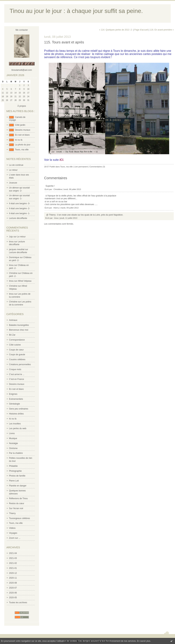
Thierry (12, 513)
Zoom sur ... (15, 538)
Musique (13, 438)
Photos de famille (17, 476)
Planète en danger (18, 486)
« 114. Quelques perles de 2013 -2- (116, 30)
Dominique (14, 257)
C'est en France (16, 379)
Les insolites (15, 424)
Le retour (13, 170)
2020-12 (13, 573)
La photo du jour (23, 145)
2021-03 (13, 558)
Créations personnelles (20, 364)
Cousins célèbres (17, 359)
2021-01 (13, 568)
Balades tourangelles (19, 325)
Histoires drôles (16, 414)
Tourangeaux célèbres (19, 518)
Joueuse (13, 183)
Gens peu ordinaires (19, 409)
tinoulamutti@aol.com (22, 70)
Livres (12, 433)
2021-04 (13, 553)
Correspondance (17, 340)
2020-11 (13, 578)
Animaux (13, 320)
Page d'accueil (141, 30)
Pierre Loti (14, 481)
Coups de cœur (16, 350)
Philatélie (13, 466)
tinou (11, 242)
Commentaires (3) (97, 167)
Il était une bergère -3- (19, 203)
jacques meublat (17, 249)
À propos (22, 106)
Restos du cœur (17, 503)
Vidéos (12, 528)
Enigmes (13, 394)
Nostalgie (13, 443)
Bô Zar (12, 335)
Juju (11, 237)
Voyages (13, 533)
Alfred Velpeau (25, 281)
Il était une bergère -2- (19, 208)
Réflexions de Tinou (18, 498)
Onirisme (13, 448)
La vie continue (16, 165)
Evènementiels (16, 399)
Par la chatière (16, 453)
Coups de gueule (17, 355)
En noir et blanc (22, 135)
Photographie (15, 471)
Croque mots (15, 369)
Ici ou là (19, 140)
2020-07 (13, 588)
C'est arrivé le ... (17, 374)
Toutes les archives (18, 603)
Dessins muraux (23, 130)
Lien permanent (81, 167)
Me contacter (22, 30)
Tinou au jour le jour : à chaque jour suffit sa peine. (76, 11)
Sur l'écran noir (16, 508)
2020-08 (13, 583)
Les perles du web (18, 428)
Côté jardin (20, 125)
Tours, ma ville (22, 150)
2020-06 (13, 593)
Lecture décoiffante (18, 218)
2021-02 (13, 563)
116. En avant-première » (162, 30)
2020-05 (13, 598)
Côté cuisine (15, 345)
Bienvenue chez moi (19, 330)
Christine (13, 273)
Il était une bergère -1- (19, 213)
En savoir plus (144, 641)
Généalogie (14, 404)
